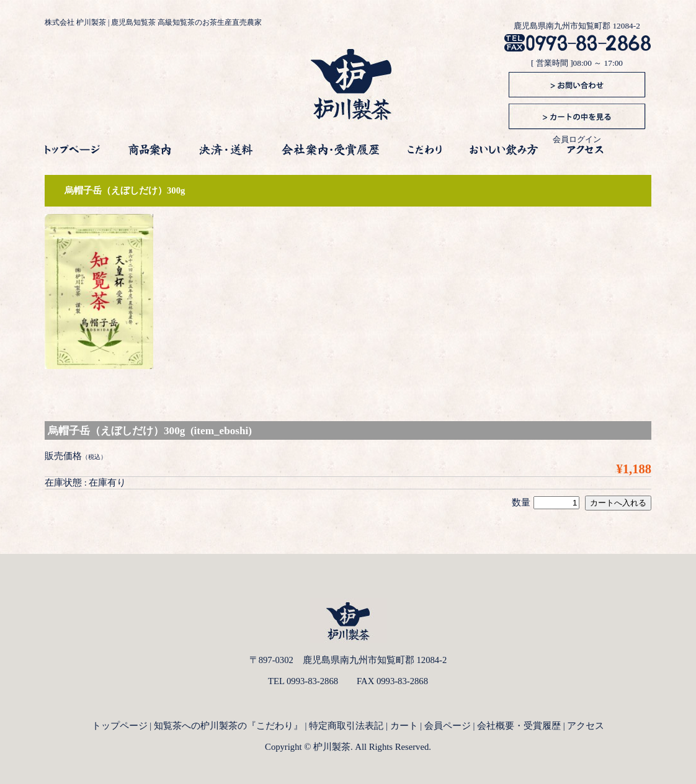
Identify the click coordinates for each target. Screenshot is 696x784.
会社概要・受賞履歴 (519, 726)
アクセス (586, 726)
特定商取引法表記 (346, 726)
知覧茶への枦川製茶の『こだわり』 (228, 726)
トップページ (120, 726)
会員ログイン (577, 139)
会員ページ (448, 726)
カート (404, 726)
